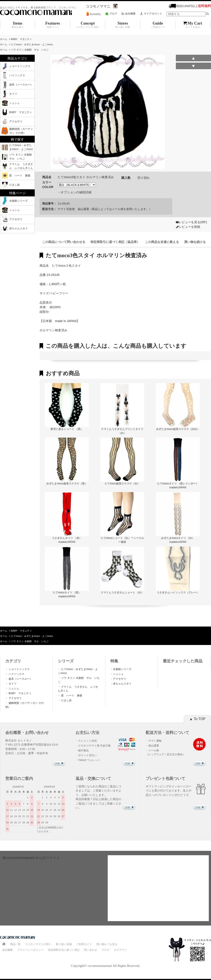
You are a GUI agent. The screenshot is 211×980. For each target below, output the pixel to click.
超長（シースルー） (20, 679)
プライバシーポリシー (30, 950)
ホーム (4, 39)
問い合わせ (91, 950)
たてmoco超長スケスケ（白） (122, 484)
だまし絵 (66, 700)
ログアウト (120, 950)
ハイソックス (16, 674)
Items (18, 25)
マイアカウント (153, 14)
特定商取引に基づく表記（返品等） (115, 242)
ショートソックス (19, 669)
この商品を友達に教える (162, 242)
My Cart (193, 25)
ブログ (113, 14)
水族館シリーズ (122, 669)
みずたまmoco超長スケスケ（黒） (67, 484)
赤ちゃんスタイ (122, 684)
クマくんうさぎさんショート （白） (122, 592)
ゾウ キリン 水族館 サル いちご (30, 50)
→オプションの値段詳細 (75, 192)
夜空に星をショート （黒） (67, 429)
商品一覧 (15, 944)
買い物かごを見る (107, 944)
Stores (123, 25)
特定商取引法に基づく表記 (64, 950)
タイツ (12, 684)
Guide (158, 25)
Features (53, 25)
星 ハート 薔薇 (73, 696)
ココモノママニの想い (38, 944)
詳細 (59, 763)
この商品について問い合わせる (64, 242)
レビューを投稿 (189, 227)
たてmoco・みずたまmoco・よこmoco (32, 44)
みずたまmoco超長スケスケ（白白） (178, 429)
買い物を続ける (195, 242)
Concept (88, 25)
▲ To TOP (197, 719)
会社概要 (130, 14)
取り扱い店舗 (64, 944)
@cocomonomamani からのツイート (31, 858)
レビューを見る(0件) (193, 222)
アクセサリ (15, 698)
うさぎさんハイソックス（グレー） (178, 592)
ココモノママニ (98, 6)
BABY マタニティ (21, 39)
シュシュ (14, 688)
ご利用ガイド (84, 944)
